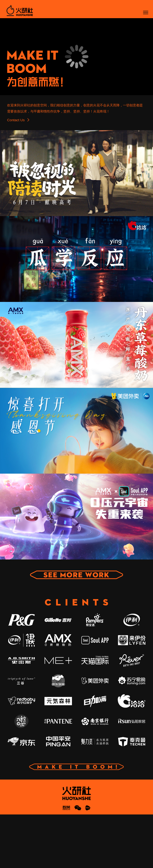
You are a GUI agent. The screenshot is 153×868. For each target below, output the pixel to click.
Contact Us (18, 173)
